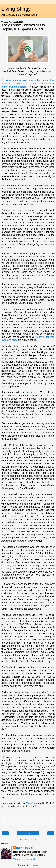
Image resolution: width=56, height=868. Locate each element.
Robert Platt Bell (25, 848)
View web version (28, 839)
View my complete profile (25, 859)
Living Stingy (16, 9)
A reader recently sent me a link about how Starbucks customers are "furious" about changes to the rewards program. (28, 84)
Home (28, 833)
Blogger (34, 865)
